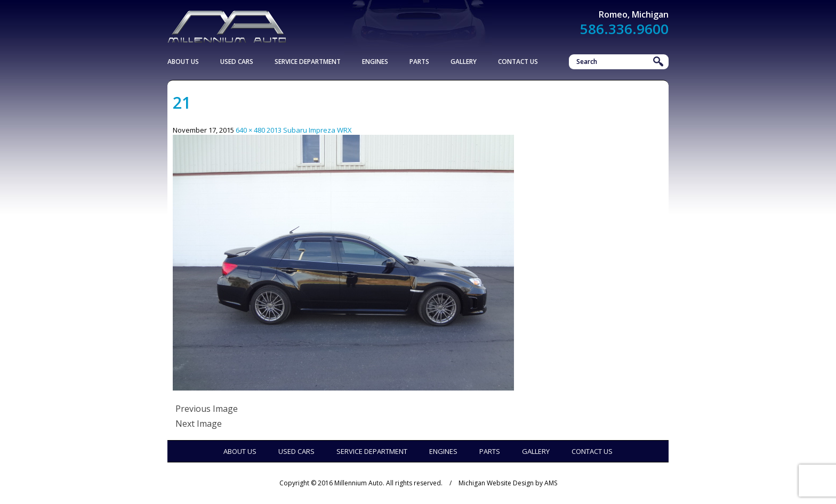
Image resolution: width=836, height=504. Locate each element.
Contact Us (518, 62)
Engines (375, 62)
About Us (183, 62)
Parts (419, 62)
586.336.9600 (624, 29)
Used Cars (237, 62)
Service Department (308, 62)
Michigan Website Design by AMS (508, 483)
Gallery (464, 62)
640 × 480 (250, 130)
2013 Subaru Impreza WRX (309, 130)
